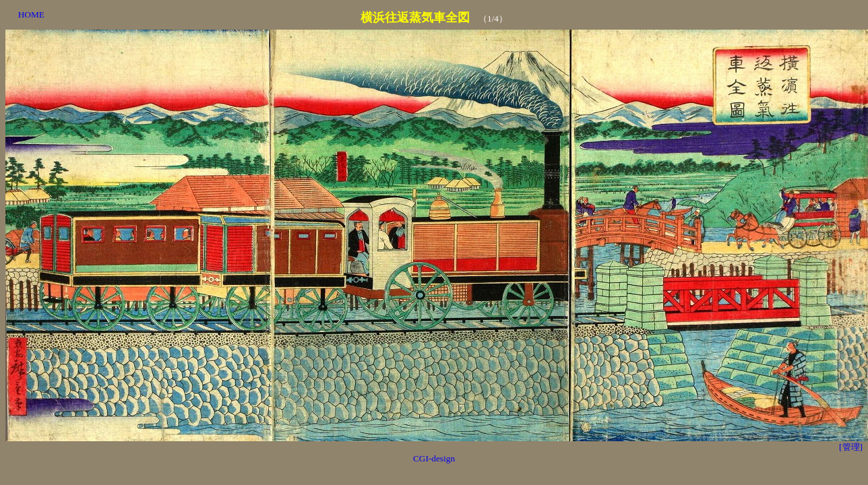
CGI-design (434, 458)
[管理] (851, 447)
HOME (31, 14)
